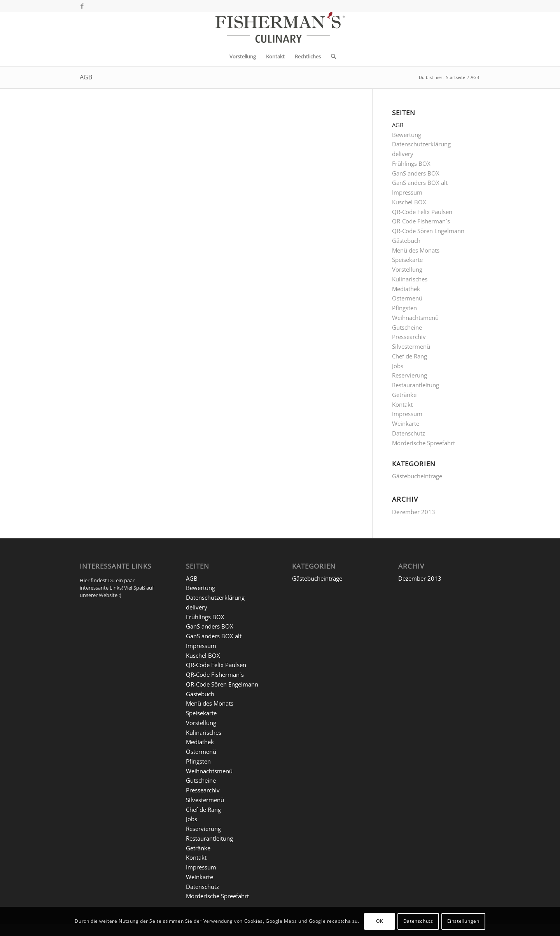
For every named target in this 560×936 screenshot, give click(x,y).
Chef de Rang (409, 356)
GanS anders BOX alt (420, 183)
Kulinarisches (410, 279)
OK (379, 921)
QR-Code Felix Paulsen (422, 212)
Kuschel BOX (409, 202)
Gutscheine (407, 327)
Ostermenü (407, 298)
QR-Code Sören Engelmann (428, 231)
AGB (86, 77)
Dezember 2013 (414, 512)
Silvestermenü (411, 346)
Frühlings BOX (411, 163)
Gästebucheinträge (417, 476)
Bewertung (407, 135)
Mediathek (406, 289)
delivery (403, 154)
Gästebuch (406, 241)
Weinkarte (406, 423)
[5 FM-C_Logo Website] (280, 29)
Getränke (404, 395)
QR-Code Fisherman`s (421, 221)
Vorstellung (407, 269)
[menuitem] (243, 56)
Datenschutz (409, 433)
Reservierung (409, 375)
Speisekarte (407, 260)
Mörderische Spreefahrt (423, 443)
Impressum (407, 192)
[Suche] (331, 56)
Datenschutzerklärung (421, 144)
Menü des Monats (416, 250)
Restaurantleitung (416, 385)
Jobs (398, 366)
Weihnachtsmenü (415, 318)
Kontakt (402, 404)
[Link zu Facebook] (82, 6)
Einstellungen (463, 921)
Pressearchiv (409, 337)
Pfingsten (404, 308)
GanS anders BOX (416, 173)
